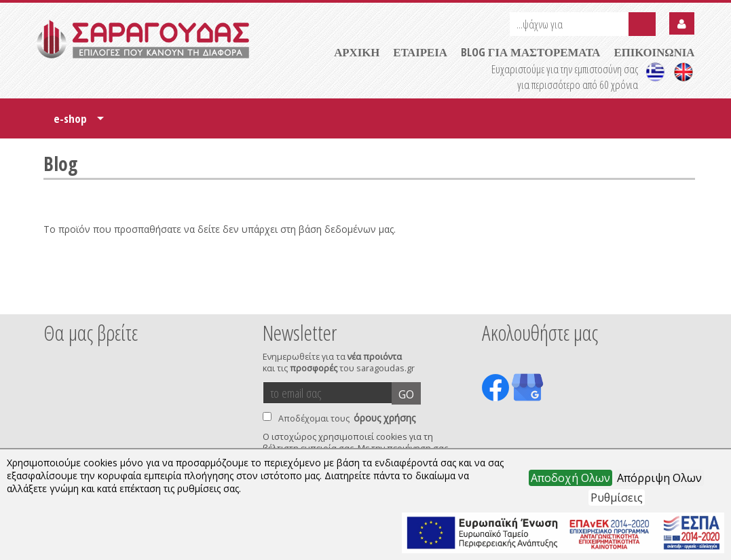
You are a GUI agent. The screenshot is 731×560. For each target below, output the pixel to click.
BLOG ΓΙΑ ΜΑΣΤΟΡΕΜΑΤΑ (531, 52)
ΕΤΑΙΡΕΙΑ (420, 52)
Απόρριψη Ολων (659, 478)
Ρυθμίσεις (617, 498)
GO (406, 394)
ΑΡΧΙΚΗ (357, 52)
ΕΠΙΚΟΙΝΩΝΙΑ (654, 52)
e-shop (79, 123)
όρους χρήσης (385, 418)
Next (674, 296)
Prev (51, 296)
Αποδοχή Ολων (570, 478)
